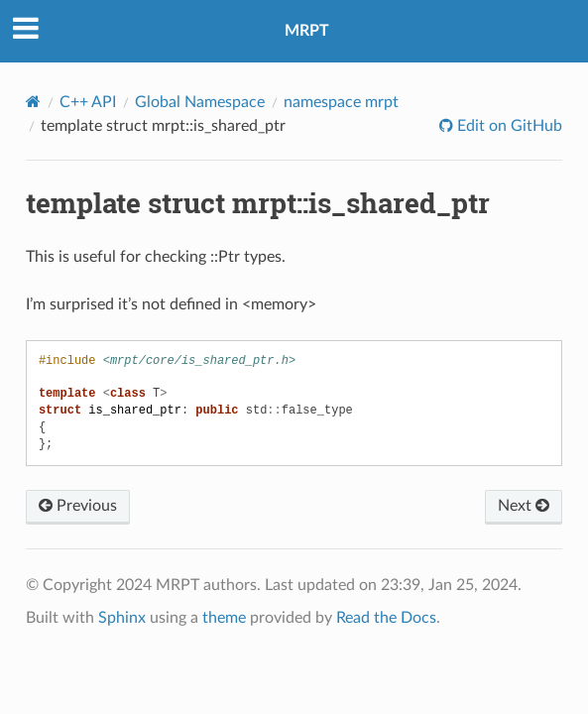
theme (224, 618)
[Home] (33, 102)
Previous (78, 506)
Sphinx (122, 618)
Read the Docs (386, 618)
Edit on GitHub (508, 126)
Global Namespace (200, 102)
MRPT (307, 31)
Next (524, 506)
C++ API (88, 102)
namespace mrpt (341, 102)
